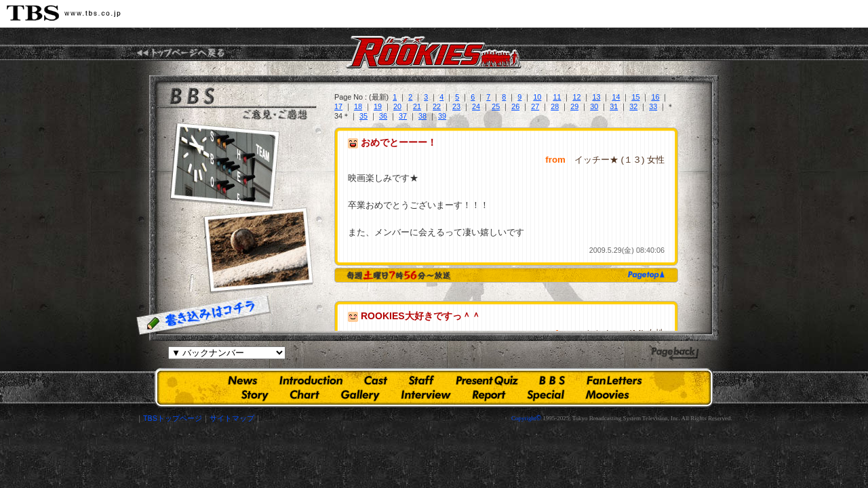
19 (378, 106)
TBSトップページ (173, 418)
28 (555, 106)
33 (653, 106)
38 (422, 116)
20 (397, 106)
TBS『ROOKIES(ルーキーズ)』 (181, 53)
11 (557, 97)
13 (596, 97)
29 (574, 106)
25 (496, 106)
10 (537, 97)
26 (515, 106)
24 (476, 106)
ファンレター (614, 381)
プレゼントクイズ (487, 381)
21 (417, 106)
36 (383, 116)
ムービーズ (607, 395)
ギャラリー (360, 395)
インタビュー (426, 395)
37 (403, 116)
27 (535, 106)
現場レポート (489, 395)
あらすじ (255, 395)
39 (442, 116)
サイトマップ (232, 418)
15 (635, 97)
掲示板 (552, 381)
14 (616, 97)
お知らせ (243, 381)
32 (633, 106)
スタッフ (421, 381)
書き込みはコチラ (204, 315)
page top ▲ (644, 274)
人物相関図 (305, 395)
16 (655, 97)
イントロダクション (311, 381)
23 (456, 106)
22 (437, 106)
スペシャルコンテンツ (546, 395)
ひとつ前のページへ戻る (675, 354)
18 (358, 106)
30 (594, 106)
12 (576, 97)
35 (363, 116)
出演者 (375, 381)
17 (338, 106)
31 (614, 106)
